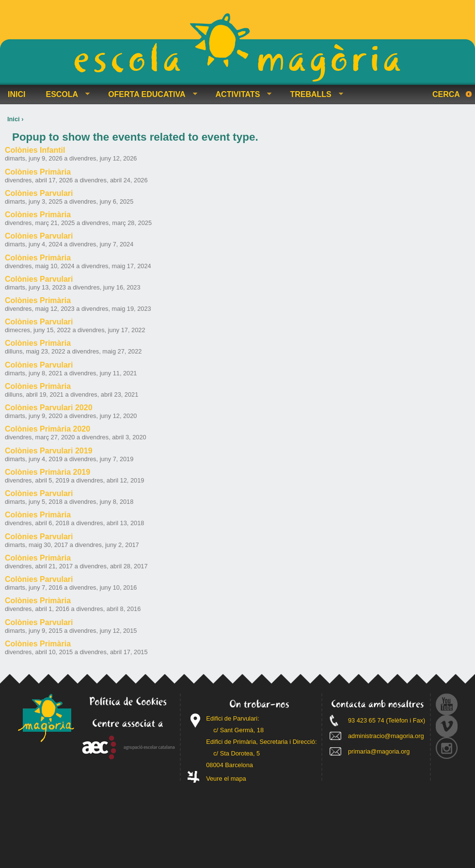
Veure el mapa (226, 779)
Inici (14, 119)
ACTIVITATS (240, 95)
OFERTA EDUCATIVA (149, 95)
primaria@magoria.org (379, 751)
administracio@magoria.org (386, 736)
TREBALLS (312, 95)
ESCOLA (64, 95)
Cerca (446, 94)
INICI (16, 94)
